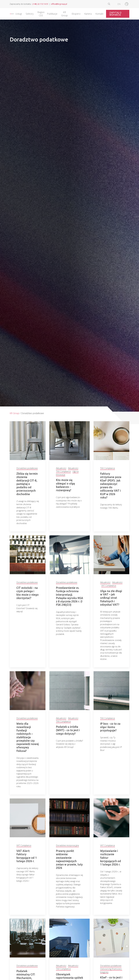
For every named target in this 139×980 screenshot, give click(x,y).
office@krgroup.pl (59, 4)
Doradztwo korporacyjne (67, 850)
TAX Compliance (63, 471)
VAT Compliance (109, 586)
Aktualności (61, 468)
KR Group (14, 413)
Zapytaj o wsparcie (115, 14)
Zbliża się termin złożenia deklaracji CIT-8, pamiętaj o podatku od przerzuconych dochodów (27, 484)
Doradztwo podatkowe (27, 468)
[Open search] (111, 4)
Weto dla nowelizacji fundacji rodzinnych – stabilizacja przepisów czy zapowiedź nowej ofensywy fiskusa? (28, 738)
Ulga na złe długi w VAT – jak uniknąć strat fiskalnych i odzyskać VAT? (111, 598)
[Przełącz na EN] (119, 4)
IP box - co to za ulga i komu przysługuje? (110, 728)
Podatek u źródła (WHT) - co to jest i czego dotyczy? (68, 731)
